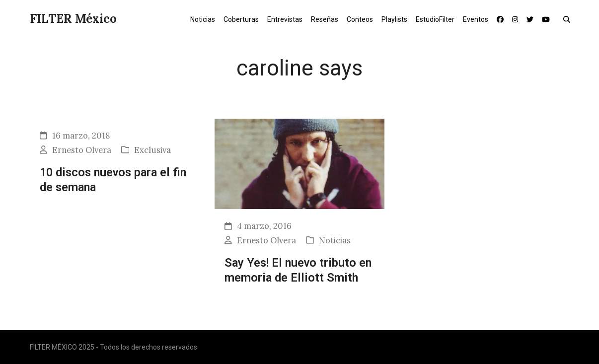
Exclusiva (152, 150)
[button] (569, 19)
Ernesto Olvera (82, 150)
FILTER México (73, 19)
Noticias (335, 240)
